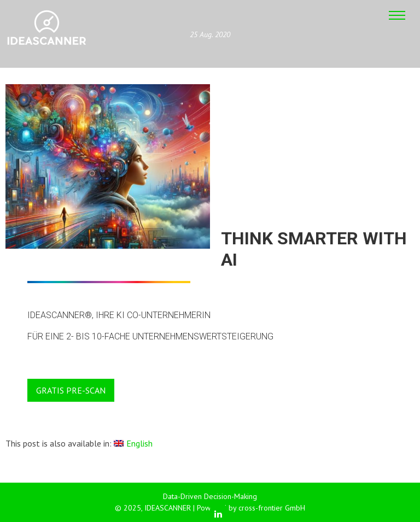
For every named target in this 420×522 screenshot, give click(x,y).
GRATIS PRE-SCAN (71, 390)
